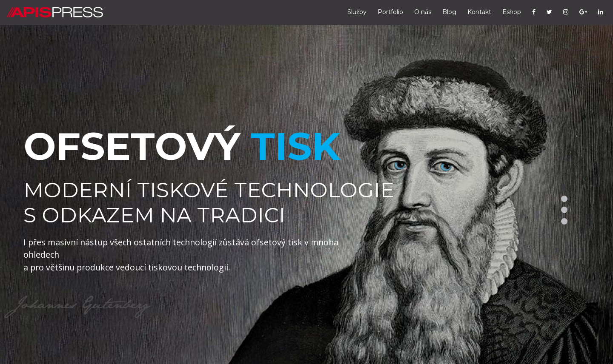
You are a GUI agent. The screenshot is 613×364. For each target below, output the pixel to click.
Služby (357, 12)
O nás (423, 12)
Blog (449, 12)
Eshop (512, 12)
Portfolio (390, 12)
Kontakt (479, 12)
